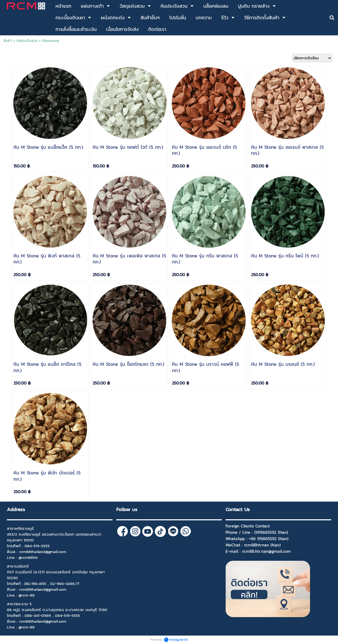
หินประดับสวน (27, 41)
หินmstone (51, 41)
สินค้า (8, 41)
